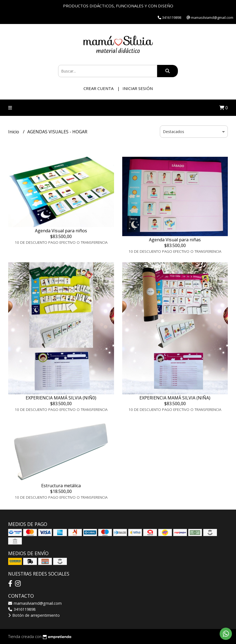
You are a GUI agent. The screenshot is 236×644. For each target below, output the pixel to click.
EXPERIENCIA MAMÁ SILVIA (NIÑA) (175, 398)
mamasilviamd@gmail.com (35, 603)
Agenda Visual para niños (61, 231)
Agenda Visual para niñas (175, 240)
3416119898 (22, 609)
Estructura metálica (61, 486)
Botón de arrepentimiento (34, 615)
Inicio (14, 132)
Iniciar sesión (138, 88)
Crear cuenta (98, 88)
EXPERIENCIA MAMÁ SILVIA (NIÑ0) (61, 398)
